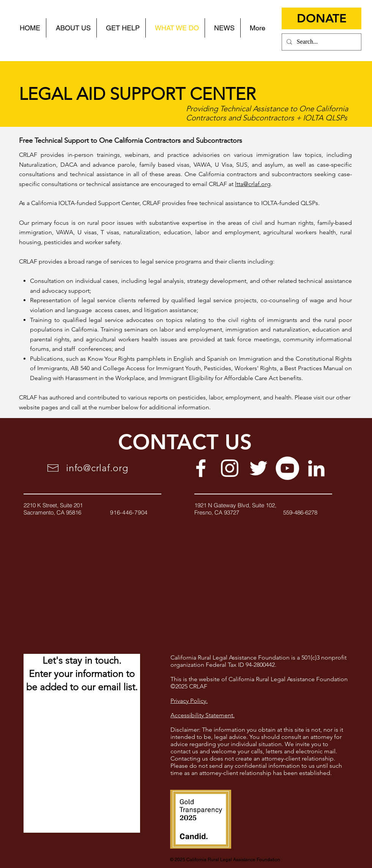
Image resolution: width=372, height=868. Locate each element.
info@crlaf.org (97, 468)
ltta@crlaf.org (253, 184)
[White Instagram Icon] (230, 468)
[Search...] (321, 42)
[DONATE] (322, 18)
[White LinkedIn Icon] (316, 468)
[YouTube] (287, 468)
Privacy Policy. (189, 701)
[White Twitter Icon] (259, 468)
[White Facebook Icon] (201, 468)
